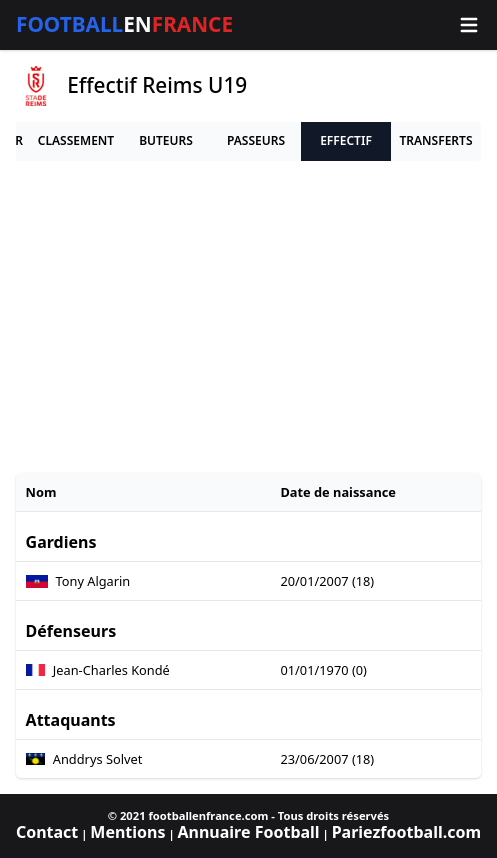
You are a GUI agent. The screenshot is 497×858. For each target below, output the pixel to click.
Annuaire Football (248, 832)
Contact (47, 832)
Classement (76, 140)
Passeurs (256, 140)
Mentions (127, 832)
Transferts (435, 140)
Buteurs (166, 140)
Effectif (346, 140)
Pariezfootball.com (406, 832)
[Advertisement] (248, 317)
